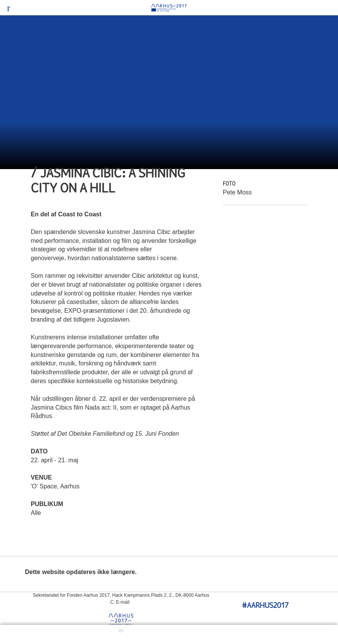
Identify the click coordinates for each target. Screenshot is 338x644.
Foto (229, 184)
